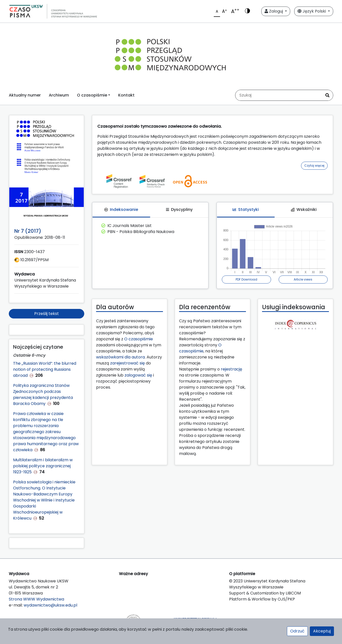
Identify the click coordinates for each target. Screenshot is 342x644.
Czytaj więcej (314, 166)
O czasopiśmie (139, 339)
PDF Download (246, 279)
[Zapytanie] (279, 95)
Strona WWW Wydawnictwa (36, 599)
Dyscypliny (179, 210)
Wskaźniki (304, 210)
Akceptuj (322, 631)
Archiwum (59, 95)
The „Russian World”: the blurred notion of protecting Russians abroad (45, 369)
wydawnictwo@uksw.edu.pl (50, 605)
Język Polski (312, 11)
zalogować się (138, 375)
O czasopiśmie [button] (92, 95)
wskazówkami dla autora (120, 357)
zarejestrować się (127, 363)
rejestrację (231, 369)
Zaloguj (274, 11)
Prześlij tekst (47, 314)
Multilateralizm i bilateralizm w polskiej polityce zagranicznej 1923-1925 (43, 466)
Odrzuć (297, 631)
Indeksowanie (121, 210)
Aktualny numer (25, 95)
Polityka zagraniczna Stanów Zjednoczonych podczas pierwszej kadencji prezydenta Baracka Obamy (43, 395)
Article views (303, 279)
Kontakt (126, 95)
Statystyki (246, 210)
